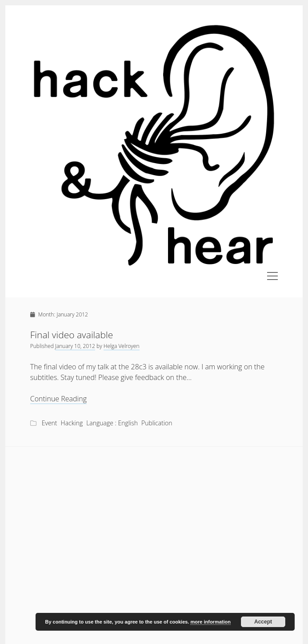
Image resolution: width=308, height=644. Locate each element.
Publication (157, 423)
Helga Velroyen (122, 346)
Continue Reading (58, 399)
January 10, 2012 (75, 346)
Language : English (112, 423)
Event (50, 423)
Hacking (72, 423)
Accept (263, 622)
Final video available (72, 335)
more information (210, 622)
